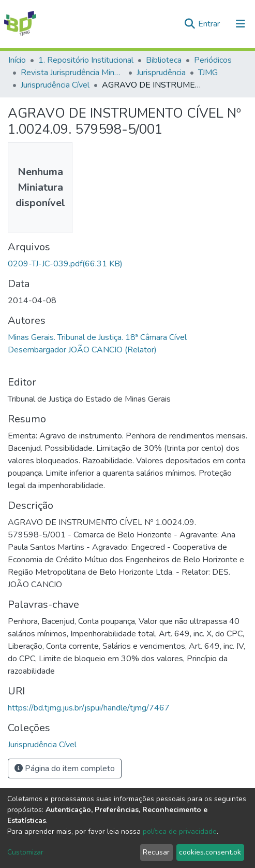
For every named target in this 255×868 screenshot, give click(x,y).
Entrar (210, 24)
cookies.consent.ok (210, 852)
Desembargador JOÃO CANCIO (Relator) (82, 350)
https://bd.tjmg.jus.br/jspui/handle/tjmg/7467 (89, 708)
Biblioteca (164, 60)
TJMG (208, 73)
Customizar (25, 852)
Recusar (156, 852)
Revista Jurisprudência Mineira (72, 73)
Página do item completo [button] (65, 769)
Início (17, 60)
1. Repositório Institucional (86, 60)
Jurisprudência (161, 73)
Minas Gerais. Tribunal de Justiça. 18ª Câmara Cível (97, 337)
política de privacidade (180, 831)
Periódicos (213, 60)
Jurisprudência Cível (55, 85)
